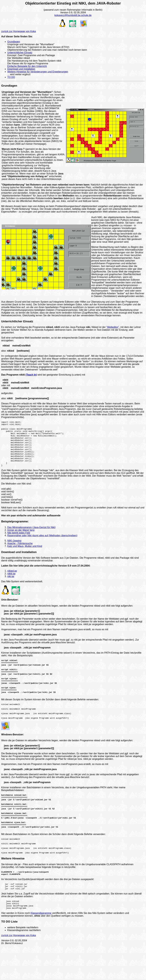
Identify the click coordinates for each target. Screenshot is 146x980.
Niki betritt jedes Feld (19, 542)
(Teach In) (31, 375)
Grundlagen (14, 42)
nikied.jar (12, 580)
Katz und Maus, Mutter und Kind (25, 555)
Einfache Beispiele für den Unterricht (27, 66)
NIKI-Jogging (14, 550)
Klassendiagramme (41, 947)
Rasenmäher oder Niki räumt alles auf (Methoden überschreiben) (42, 545)
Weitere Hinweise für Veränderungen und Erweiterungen (38, 72)
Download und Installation (21, 69)
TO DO (11, 77)
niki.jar (11, 585)
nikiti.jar (11, 583)
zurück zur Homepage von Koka (19, 31)
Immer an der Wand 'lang (21, 539)
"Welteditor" (113, 327)
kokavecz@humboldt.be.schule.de (73, 15)
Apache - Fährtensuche (20, 552)
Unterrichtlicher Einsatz (20, 53)
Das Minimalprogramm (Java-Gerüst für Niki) (31, 536)
